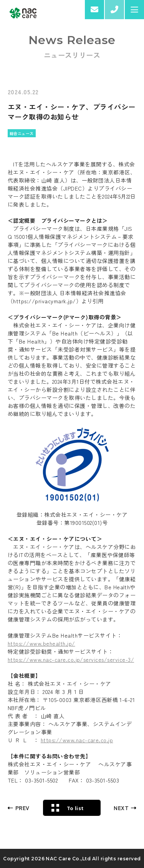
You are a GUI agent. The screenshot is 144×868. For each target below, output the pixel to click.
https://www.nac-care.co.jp (77, 740)
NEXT (121, 808)
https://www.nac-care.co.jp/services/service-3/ (71, 659)
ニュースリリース (72, 55)
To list (75, 808)
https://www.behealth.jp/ (41, 643)
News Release (72, 40)
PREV (22, 808)
